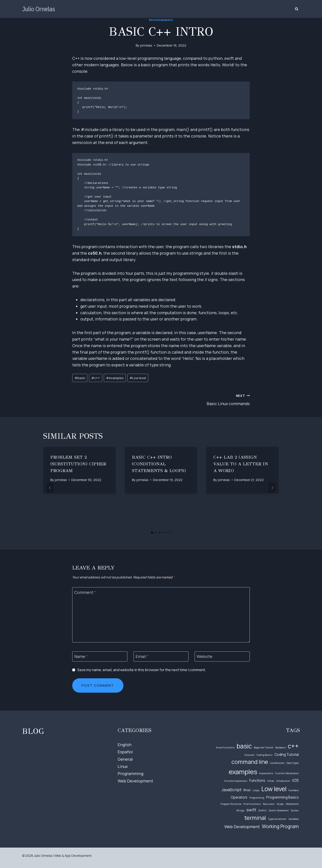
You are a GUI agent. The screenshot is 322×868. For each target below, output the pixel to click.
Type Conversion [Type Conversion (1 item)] (277, 819)
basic (80, 378)
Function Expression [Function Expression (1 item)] (236, 781)
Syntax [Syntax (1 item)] (295, 810)
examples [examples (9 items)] (243, 772)
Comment (85, 592)
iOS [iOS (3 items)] (295, 780)
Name (81, 656)
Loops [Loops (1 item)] (256, 790)
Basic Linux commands (207, 399)
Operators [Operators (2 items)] (239, 797)
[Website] (222, 656)
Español (125, 752)
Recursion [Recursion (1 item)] (269, 804)
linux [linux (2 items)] (247, 790)
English (125, 745)
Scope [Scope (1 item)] (280, 804)
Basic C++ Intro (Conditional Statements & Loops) (159, 464)
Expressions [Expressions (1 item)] (266, 773)
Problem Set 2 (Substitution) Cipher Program (78, 464)
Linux (123, 766)
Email (142, 656)
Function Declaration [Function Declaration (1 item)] (287, 773)
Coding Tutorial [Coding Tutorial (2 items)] (287, 755)
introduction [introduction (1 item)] (283, 781)
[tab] (152, 533)
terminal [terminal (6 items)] (255, 818)
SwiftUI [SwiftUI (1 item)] (262, 810)
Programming (161, 20)
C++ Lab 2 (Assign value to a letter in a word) (241, 464)
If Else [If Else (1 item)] (271, 781)
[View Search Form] (297, 9)
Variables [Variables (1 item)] (294, 819)
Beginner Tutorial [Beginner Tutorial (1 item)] (264, 748)
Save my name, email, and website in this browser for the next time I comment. (142, 670)
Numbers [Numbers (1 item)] (294, 790)
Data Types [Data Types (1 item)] (293, 763)
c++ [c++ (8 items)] (293, 746)
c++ (96, 378)
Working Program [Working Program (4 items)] (280, 826)
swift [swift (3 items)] (251, 810)
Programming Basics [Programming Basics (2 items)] (283, 797)
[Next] (272, 488)
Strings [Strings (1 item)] (240, 810)
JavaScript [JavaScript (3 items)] (232, 790)
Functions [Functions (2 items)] (257, 781)
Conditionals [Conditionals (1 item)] (277, 763)
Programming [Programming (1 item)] (257, 798)
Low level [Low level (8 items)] (274, 789)
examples (115, 378)
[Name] (100, 656)
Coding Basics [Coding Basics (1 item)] (264, 755)
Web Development (135, 781)
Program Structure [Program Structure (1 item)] (231, 804)
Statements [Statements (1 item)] (292, 804)
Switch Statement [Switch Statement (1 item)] (279, 810)
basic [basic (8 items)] (244, 746)
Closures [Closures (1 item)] (249, 755)
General (125, 759)
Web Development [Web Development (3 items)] (242, 827)
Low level (138, 378)
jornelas (146, 45)
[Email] (161, 656)
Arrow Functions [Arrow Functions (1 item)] (225, 748)
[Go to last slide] (50, 488)
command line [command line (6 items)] (250, 762)
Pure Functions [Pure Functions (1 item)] (252, 804)
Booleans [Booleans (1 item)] (281, 748)
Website (204, 656)
